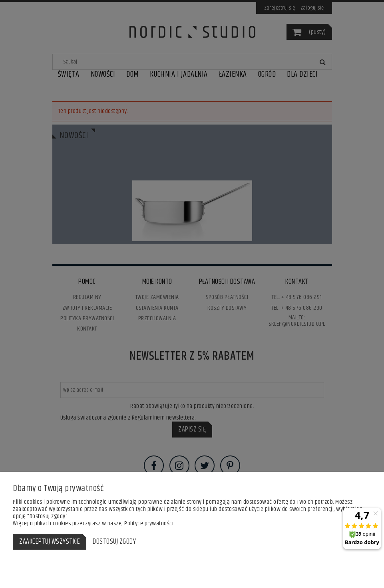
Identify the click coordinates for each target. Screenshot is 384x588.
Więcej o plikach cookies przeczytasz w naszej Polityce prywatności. (94, 524)
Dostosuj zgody (114, 542)
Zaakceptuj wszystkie (50, 542)
